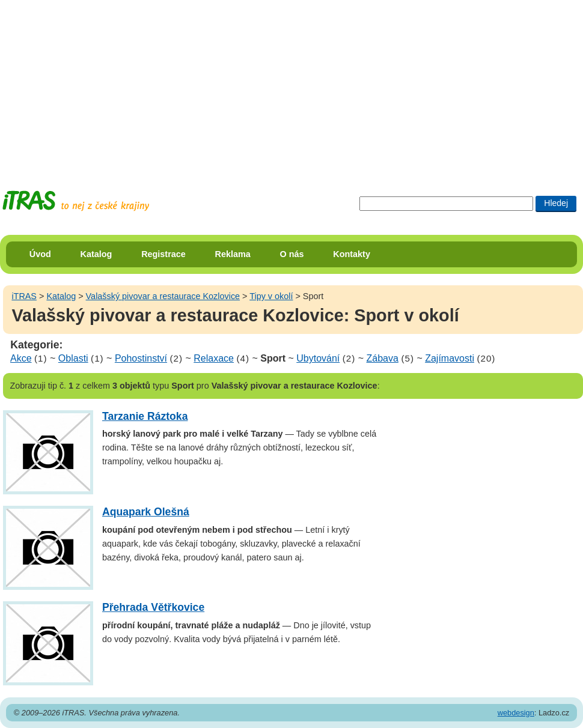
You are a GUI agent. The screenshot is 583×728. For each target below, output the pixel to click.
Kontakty (352, 254)
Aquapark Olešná (146, 512)
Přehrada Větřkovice (153, 607)
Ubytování (318, 358)
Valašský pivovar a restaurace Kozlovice (163, 296)
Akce (21, 358)
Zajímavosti (450, 358)
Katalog (96, 254)
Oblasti (73, 358)
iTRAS (24, 296)
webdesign (516, 713)
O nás (292, 254)
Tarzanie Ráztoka (145, 416)
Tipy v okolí (271, 296)
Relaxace (214, 358)
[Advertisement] (241, 84)
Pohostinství (141, 358)
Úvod (40, 254)
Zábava (383, 358)
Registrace (163, 254)
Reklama (233, 254)
